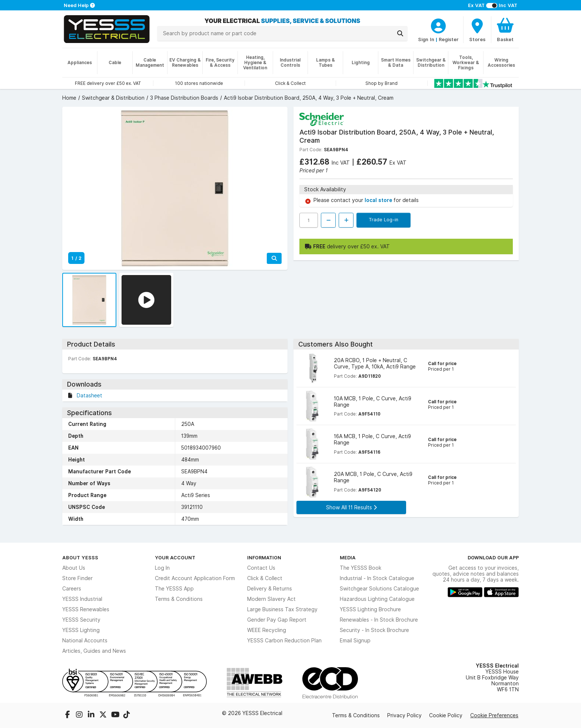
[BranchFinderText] (477, 30)
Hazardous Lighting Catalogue (377, 599)
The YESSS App (174, 589)
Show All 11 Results (351, 507)
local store (379, 200)
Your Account (175, 557)
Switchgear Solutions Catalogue (379, 589)
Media (348, 557)
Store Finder (77, 578)
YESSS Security (81, 620)
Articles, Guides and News (94, 651)
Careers (72, 589)
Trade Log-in (384, 219)
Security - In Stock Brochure (374, 630)
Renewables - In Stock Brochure (379, 620)
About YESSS (80, 557)
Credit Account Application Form (195, 578)
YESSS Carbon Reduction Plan (284, 641)
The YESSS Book (361, 568)
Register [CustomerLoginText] (449, 39)
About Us (74, 568)
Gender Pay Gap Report (277, 620)
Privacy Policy (404, 715)
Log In (162, 568)
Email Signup (355, 641)
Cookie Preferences (494, 715)
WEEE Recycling (267, 630)
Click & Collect (265, 578)
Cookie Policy (446, 715)
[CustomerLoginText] (438, 25)
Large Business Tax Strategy (282, 609)
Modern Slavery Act (271, 599)
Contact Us (261, 568)
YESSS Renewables (86, 609)
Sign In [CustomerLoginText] (426, 39)
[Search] (400, 33)
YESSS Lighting (81, 630)
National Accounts (85, 641)
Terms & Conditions (179, 599)
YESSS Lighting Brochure (370, 609)
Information (264, 557)
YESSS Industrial (82, 599)
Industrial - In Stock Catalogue (377, 578)
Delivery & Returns (270, 589)
